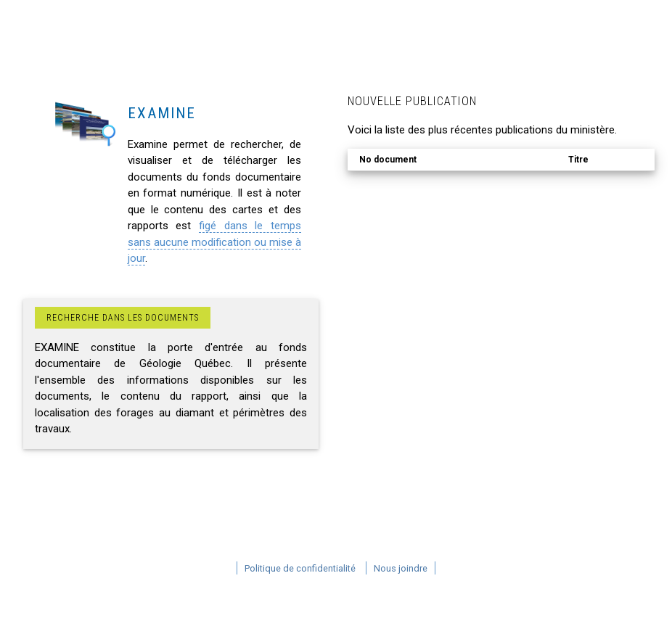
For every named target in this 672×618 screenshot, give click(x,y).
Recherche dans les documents (123, 318)
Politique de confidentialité (300, 568)
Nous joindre (401, 568)
